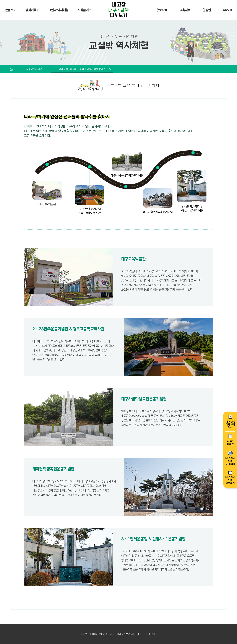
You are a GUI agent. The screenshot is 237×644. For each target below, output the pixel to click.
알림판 (207, 10)
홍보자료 (162, 10)
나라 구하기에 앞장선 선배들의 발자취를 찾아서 (82, 69)
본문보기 (11, 10)
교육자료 (185, 10)
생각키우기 (32, 10)
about (227, 10)
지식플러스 (84, 10)
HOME (11, 69)
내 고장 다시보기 (118, 10)
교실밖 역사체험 (58, 10)
